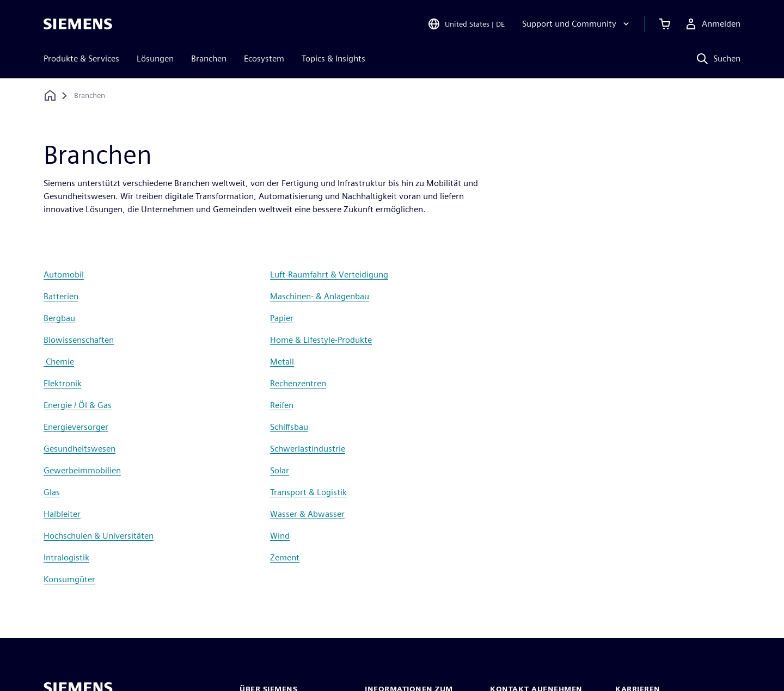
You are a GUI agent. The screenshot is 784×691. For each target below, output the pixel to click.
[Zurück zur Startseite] (50, 95)
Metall (282, 362)
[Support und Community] (577, 24)
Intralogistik (66, 557)
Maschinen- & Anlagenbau (320, 296)
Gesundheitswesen (79, 449)
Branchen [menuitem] (209, 58)
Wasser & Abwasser (307, 514)
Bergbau (59, 318)
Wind (280, 536)
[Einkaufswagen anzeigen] (665, 24)
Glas (52, 492)
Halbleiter (62, 514)
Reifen (282, 405)
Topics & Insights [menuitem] (333, 58)
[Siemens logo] (78, 24)
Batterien (61, 296)
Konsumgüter (69, 579)
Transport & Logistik (308, 492)
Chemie (59, 362)
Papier (282, 318)
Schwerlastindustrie (308, 449)
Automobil (64, 274)
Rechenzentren (298, 383)
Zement (285, 557)
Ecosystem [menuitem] (264, 58)
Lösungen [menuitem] (155, 58)
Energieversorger (76, 427)
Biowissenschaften (79, 340)
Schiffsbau (289, 427)
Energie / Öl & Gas (78, 405)
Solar (280, 470)
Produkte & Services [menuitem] (81, 58)
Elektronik (63, 383)
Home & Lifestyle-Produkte (321, 340)
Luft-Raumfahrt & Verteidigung (329, 274)
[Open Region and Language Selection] (466, 24)
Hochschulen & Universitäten (99, 536)
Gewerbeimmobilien (82, 470)
